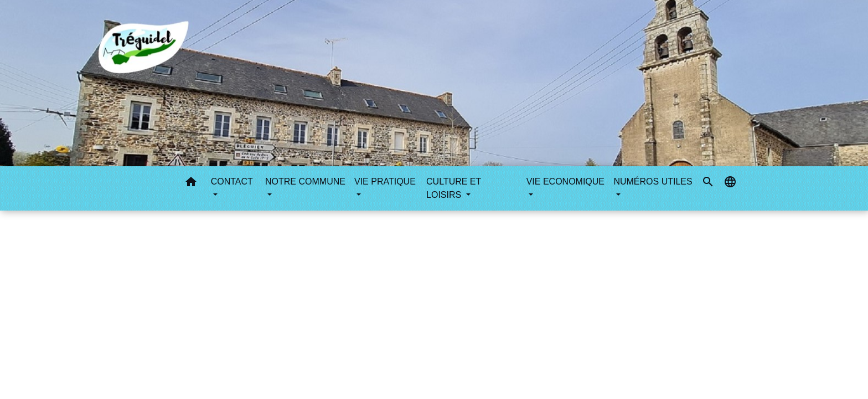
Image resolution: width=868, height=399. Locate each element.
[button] (191, 184)
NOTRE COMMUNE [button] (305, 181)
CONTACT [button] (232, 181)
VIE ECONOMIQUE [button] (565, 181)
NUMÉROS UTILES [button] (653, 181)
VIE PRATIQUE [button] (385, 181)
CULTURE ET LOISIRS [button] (454, 188)
